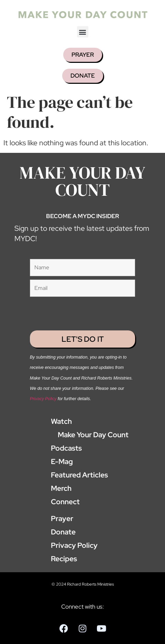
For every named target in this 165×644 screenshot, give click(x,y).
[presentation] (70, 310)
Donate (63, 532)
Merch (61, 488)
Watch (61, 421)
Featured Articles (79, 475)
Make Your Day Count (90, 435)
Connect (65, 502)
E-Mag (62, 461)
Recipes (64, 559)
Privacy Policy (43, 399)
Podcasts (66, 448)
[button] (83, 32)
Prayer (62, 518)
